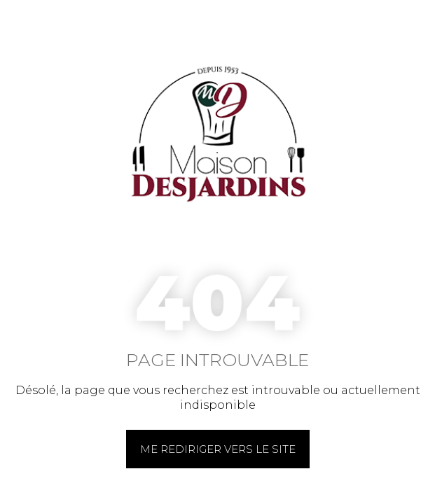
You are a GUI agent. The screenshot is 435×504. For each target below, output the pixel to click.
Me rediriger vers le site (218, 449)
